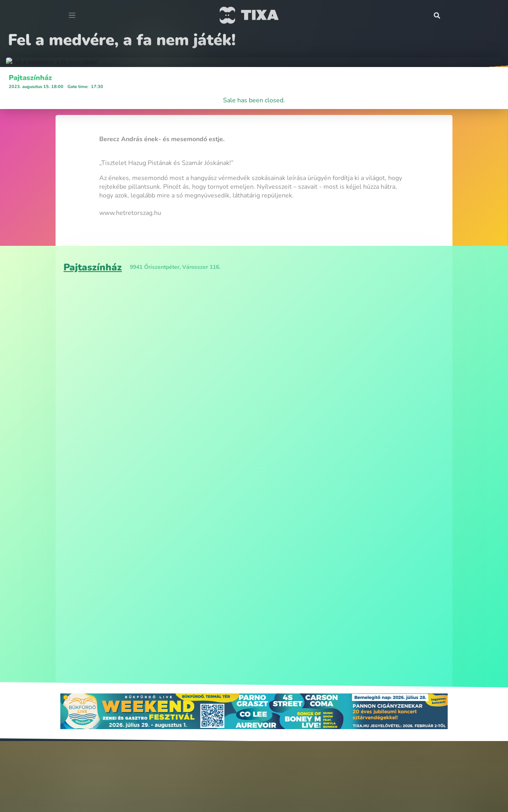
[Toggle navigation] (72, 15)
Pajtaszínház (30, 398)
